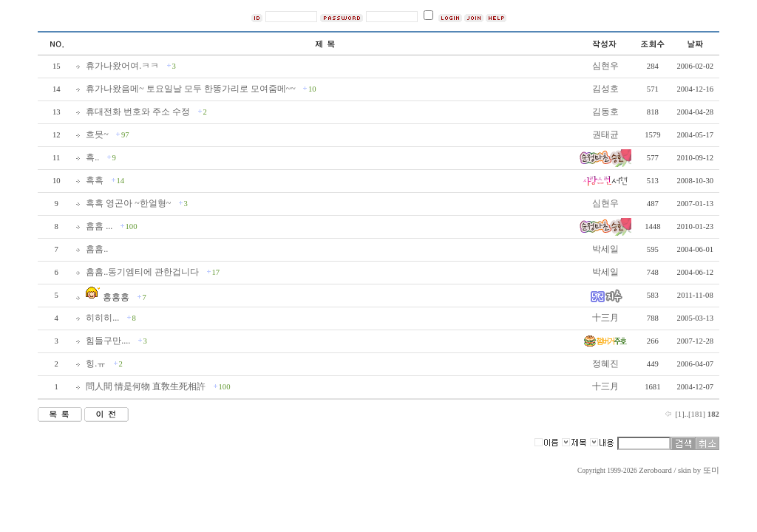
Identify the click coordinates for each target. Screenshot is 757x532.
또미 (711, 470)
